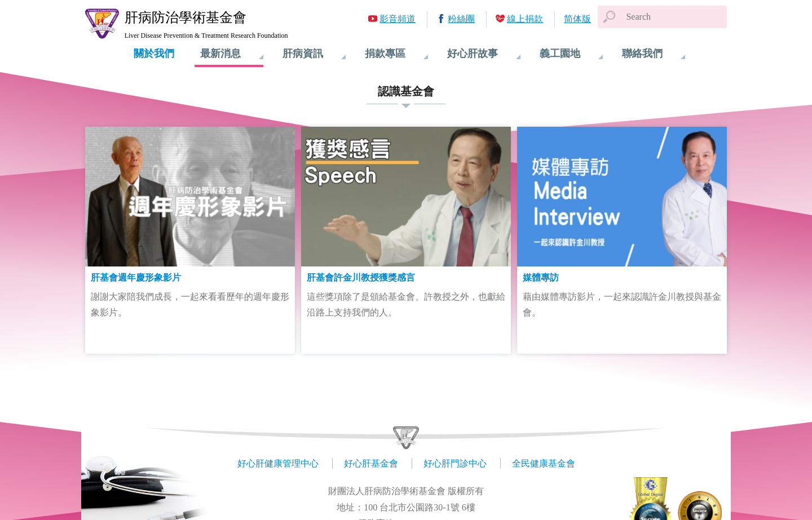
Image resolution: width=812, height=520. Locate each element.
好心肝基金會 (371, 463)
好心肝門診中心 (455, 463)
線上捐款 (525, 19)
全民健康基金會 (544, 463)
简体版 (577, 19)
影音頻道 (398, 19)
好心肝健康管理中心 (278, 463)
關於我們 (154, 54)
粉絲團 (461, 19)
